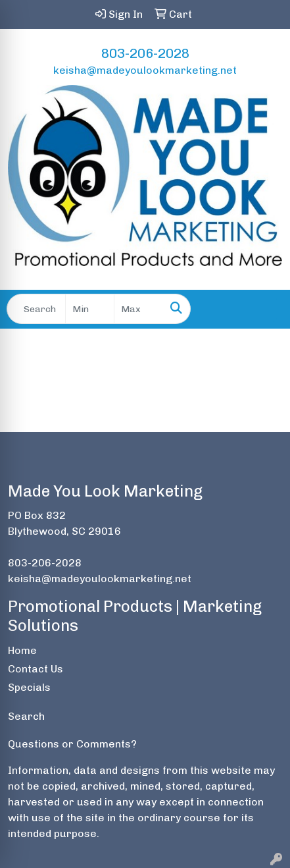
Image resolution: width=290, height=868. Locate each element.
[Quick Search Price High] (138, 309)
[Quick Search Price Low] (90, 309)
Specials (29, 687)
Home (22, 650)
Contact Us (36, 669)
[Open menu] (264, 309)
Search (26, 716)
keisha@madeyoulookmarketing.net (145, 70)
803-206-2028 (145, 53)
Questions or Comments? (72, 744)
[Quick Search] (36, 309)
